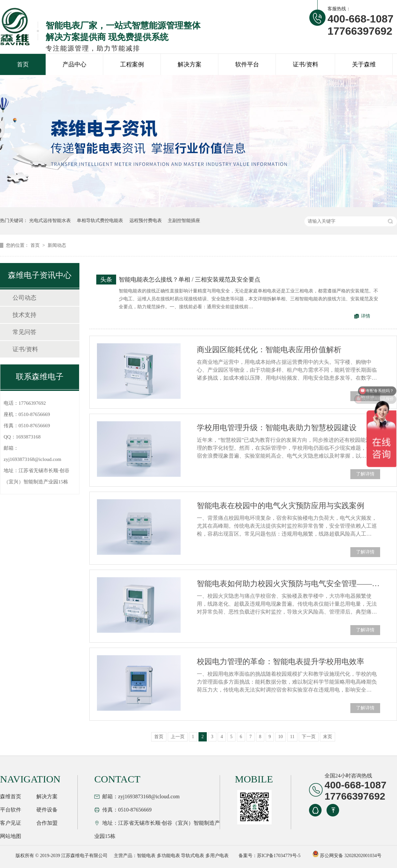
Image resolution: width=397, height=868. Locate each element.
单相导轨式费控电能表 (100, 221)
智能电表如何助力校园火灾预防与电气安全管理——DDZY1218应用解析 (288, 584)
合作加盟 (47, 823)
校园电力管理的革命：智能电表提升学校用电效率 (281, 662)
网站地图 (11, 836)
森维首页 (11, 796)
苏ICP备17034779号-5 (279, 856)
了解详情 (365, 474)
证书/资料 (306, 64)
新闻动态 (57, 245)
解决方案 (190, 64)
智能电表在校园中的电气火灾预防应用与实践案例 (281, 506)
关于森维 (364, 64)
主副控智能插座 (184, 221)
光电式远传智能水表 (50, 221)
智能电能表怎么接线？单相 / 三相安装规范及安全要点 (190, 280)
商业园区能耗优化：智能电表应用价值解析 (269, 350)
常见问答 (24, 332)
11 (292, 737)
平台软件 (11, 810)
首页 (23, 64)
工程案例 (132, 64)
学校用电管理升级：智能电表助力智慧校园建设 (277, 428)
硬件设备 (47, 810)
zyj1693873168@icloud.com (32, 459)
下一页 (309, 737)
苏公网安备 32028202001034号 (347, 856)
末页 (328, 737)
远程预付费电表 (146, 221)
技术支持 (24, 315)
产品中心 (74, 64)
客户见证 (11, 823)
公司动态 (24, 298)
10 (281, 737)
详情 (366, 316)
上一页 (178, 737)
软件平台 (247, 64)
